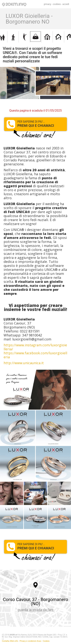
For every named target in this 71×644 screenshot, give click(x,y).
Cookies (46, 641)
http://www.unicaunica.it (24, 363)
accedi (66, 4)
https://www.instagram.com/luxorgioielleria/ (35, 347)
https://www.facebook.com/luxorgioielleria (35, 355)
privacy (48, 4)
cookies (57, 4)
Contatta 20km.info (10, 641)
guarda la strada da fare (36, 610)
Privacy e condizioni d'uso (30, 641)
